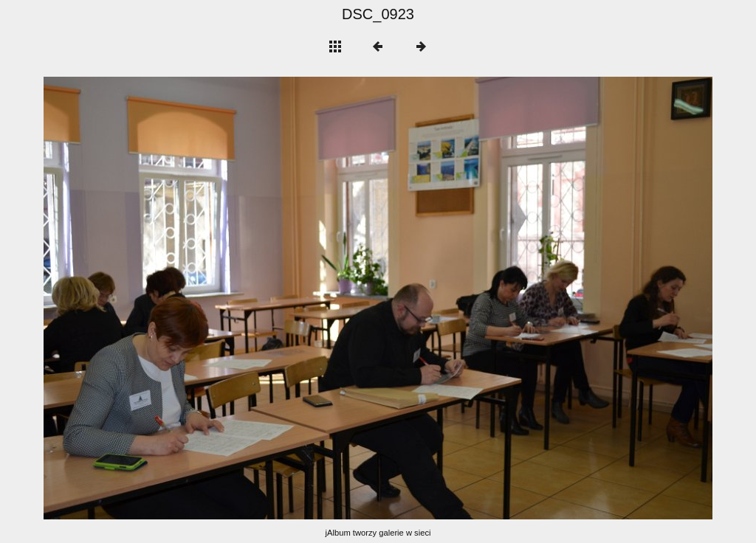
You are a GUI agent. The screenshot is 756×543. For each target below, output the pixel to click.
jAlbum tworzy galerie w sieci (378, 533)
